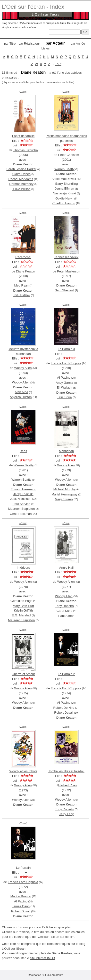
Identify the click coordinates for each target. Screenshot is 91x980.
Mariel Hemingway (64, 494)
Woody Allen (23, 368)
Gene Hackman (21, 514)
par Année (78, 44)
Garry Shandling (66, 184)
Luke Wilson (21, 189)
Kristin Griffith (23, 610)
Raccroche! (23, 257)
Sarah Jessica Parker (21, 169)
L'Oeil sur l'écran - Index (33, 7)
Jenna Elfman (65, 188)
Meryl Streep (64, 499)
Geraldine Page (21, 601)
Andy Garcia (65, 383)
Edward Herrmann (23, 489)
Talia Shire (64, 397)
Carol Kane (64, 611)
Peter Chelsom (68, 155)
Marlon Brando (21, 896)
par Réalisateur (29, 44)
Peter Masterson (69, 271)
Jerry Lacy (66, 814)
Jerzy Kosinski (23, 494)
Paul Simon (66, 616)
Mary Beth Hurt (23, 606)
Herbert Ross (68, 785)
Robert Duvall (64, 713)
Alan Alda (21, 392)
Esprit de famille (23, 136)
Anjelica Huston (21, 397)
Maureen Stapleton (21, 509)
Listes (46, 48)
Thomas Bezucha (25, 150)
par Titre (10, 44)
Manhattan (66, 451)
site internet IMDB (42, 958)
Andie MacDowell (64, 179)
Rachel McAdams (21, 179)
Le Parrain (23, 868)
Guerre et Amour (23, 674)
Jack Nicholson (21, 499)
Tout (58, 64)
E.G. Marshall (21, 615)
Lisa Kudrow (21, 295)
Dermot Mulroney (21, 184)
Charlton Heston (64, 203)
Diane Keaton (26, 271)
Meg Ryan (21, 285)
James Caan (21, 906)
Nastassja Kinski (64, 193)
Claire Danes (21, 174)
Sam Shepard (65, 290)
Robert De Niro (64, 708)
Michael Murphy (65, 489)
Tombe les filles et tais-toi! (66, 771)
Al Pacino (64, 378)
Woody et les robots (23, 771)
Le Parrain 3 (66, 349)
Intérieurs (23, 568)
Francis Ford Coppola (66, 363)
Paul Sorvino (21, 504)
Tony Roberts (64, 606)
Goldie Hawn (64, 198)
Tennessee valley (66, 257)
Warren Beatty (64, 169)
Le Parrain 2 (66, 674)
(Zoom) (23, 92)
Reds (23, 451)
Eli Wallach (65, 387)
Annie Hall (66, 568)
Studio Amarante (53, 975)
